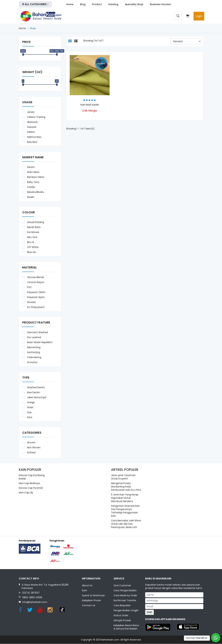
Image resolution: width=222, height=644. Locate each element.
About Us (87, 586)
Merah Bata (33, 227)
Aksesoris (32, 122)
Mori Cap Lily (26, 493)
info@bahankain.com (35, 602)
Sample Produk (122, 621)
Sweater (32, 127)
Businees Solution (161, 4)
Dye (29, 412)
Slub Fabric (33, 172)
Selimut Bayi (34, 137)
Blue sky (31, 252)
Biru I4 (30, 242)
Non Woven (33, 447)
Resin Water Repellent (39, 342)
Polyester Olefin (36, 292)
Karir (84, 591)
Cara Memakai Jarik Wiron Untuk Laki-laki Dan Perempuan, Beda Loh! (126, 524)
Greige (31, 402)
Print (29, 417)
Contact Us (89, 606)
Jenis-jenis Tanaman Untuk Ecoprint (123, 477)
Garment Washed (37, 332)
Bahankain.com (110, 640)
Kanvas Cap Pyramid (31, 488)
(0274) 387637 (31, 593)
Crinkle (31, 187)
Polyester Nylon (36, 297)
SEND (149, 612)
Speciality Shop (134, 4)
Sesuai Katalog (35, 222)
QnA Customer (122, 586)
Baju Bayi (32, 142)
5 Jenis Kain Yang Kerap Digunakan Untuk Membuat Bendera (125, 498)
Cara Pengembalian (125, 591)
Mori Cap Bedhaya (29, 483)
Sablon (31, 132)
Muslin (30, 197)
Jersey (31, 112)
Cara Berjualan (122, 606)
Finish (30, 407)
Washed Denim (36, 387)
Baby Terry (33, 182)
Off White (33, 247)
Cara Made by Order (125, 596)
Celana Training (36, 117)
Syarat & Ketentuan (93, 596)
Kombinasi (33, 232)
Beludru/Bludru (35, 192)
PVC (29, 287)
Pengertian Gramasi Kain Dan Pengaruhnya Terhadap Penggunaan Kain (125, 511)
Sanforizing (33, 352)
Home (70, 4)
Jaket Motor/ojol (36, 397)
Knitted (31, 452)
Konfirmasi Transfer (125, 601)
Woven (31, 442)
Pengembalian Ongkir (126, 611)
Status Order (121, 616)
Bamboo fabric (35, 177)
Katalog (113, 4)
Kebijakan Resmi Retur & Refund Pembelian (126, 627)
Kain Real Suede (90, 105)
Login (199, 16)
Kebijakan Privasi (91, 601)
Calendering (34, 357)
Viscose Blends (35, 277)
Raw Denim (33, 392)
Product (97, 4)
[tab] (70, 41)
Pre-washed (34, 337)
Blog (83, 4)
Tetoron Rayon (35, 282)
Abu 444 (32, 237)
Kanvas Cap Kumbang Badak (32, 477)
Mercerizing (33, 347)
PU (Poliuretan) (36, 307)
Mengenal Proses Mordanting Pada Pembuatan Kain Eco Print (126, 487)
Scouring (32, 362)
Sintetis (31, 302)
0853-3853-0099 (32, 597)
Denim (31, 167)
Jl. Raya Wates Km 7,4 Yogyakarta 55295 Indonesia (45, 586)
